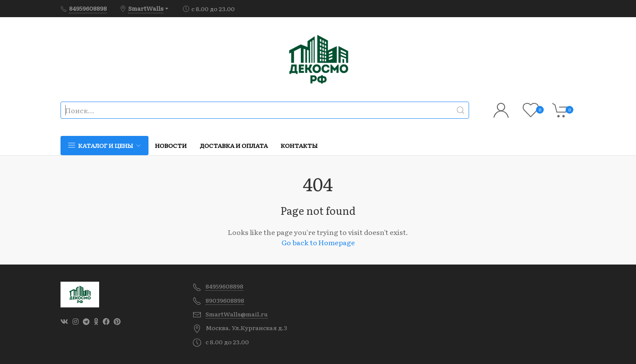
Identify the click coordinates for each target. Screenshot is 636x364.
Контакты (299, 145)
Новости (171, 145)
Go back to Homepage (318, 242)
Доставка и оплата (234, 145)
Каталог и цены (104, 145)
